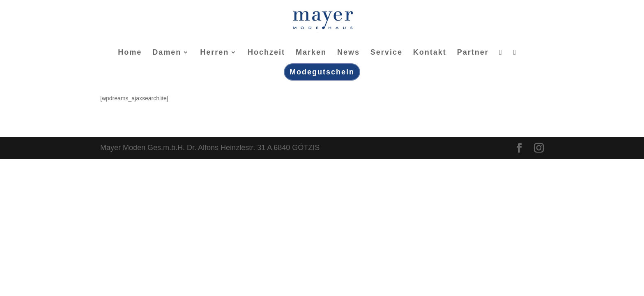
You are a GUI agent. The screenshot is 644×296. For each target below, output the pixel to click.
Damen (167, 53)
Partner (473, 53)
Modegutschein (322, 72)
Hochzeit (266, 53)
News (348, 53)
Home (130, 53)
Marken (311, 53)
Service (386, 53)
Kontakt (430, 53)
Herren (214, 53)
